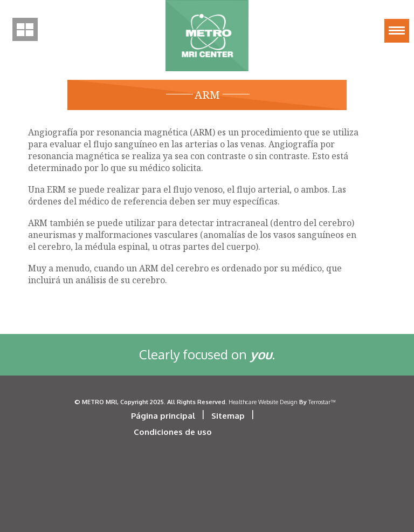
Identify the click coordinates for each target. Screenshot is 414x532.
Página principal (163, 416)
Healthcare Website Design (263, 402)
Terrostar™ (322, 402)
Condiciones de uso (173, 432)
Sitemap (228, 416)
